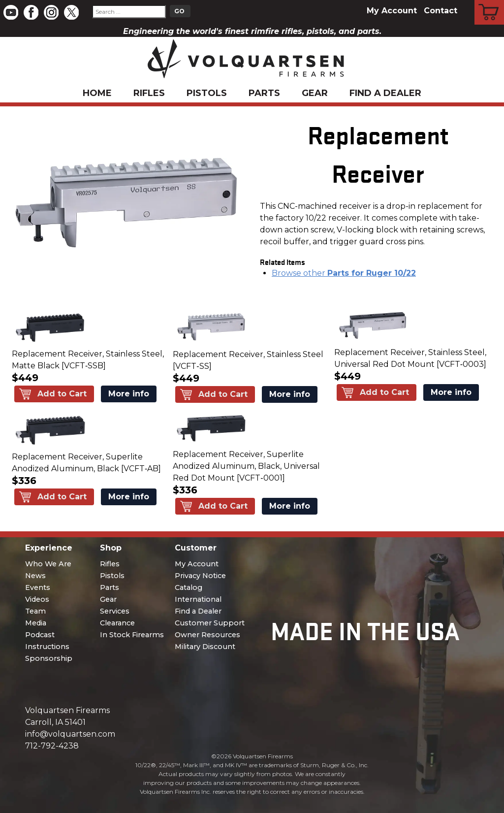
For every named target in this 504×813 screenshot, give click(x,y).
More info (129, 394)
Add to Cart (62, 394)
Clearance (117, 623)
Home (97, 93)
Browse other (344, 273)
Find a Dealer (385, 93)
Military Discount (205, 647)
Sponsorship (49, 658)
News (35, 576)
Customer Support (210, 623)
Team (35, 611)
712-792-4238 (52, 746)
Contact (441, 11)
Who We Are (48, 564)
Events (38, 587)
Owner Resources (207, 635)
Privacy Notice (200, 576)
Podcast (40, 635)
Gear (315, 93)
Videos (37, 599)
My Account (392, 11)
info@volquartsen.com (70, 734)
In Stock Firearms (132, 635)
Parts (264, 93)
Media (36, 623)
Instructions (47, 647)
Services (115, 611)
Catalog (189, 587)
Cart (489, 1)
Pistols (207, 93)
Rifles (149, 93)
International (198, 599)
